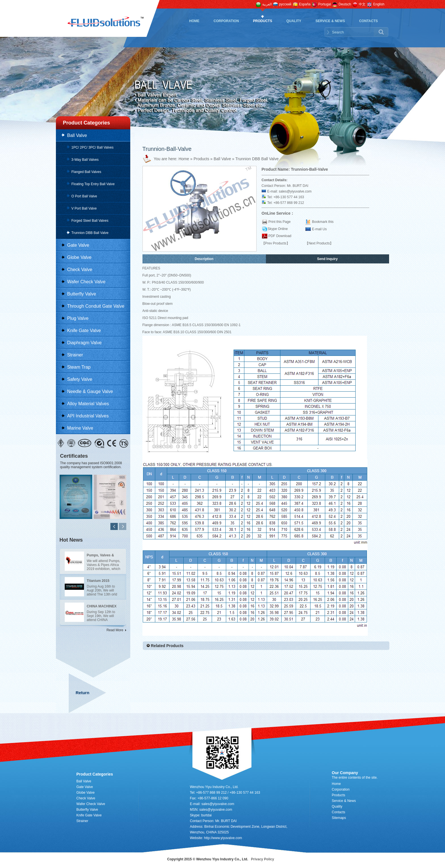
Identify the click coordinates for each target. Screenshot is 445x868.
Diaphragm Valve (85, 343)
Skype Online (278, 229)
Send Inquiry (327, 259)
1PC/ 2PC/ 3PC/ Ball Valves (93, 147)
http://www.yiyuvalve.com (223, 838)
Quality (294, 21)
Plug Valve (78, 318)
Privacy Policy (262, 859)
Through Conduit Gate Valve (96, 306)
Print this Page (280, 222)
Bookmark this (323, 222)
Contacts (368, 21)
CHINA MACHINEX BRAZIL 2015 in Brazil (102, 607)
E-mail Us (319, 229)
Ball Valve (77, 135)
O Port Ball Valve (84, 196)
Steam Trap (79, 367)
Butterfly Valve (82, 294)
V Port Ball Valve (84, 208)
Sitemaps (339, 818)
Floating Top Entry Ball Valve (93, 184)
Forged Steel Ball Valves (90, 221)
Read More (115, 630)
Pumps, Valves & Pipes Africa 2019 (101, 556)
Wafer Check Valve (86, 282)
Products (263, 21)
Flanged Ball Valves (86, 172)
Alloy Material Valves (88, 404)
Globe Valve (79, 257)
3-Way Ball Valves (85, 160)
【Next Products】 (319, 243)
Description (204, 259)
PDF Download (280, 236)
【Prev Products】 (276, 243)
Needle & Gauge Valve (90, 391)
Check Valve (80, 270)
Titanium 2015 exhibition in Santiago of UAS (100, 582)
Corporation (226, 21)
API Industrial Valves (88, 416)
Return (83, 693)
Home (194, 21)
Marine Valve (80, 428)
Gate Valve (78, 245)
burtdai (206, 815)
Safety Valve (80, 379)
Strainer (75, 355)
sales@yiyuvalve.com (295, 191)
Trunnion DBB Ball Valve (90, 233)
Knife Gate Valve (84, 330)
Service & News (330, 21)
